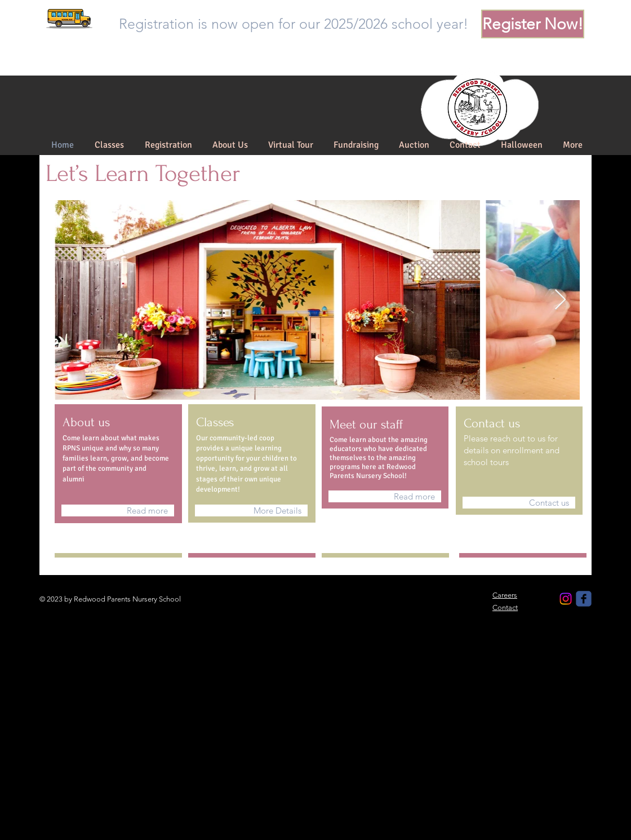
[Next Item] (560, 300)
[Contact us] (519, 503)
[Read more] (118, 510)
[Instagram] (566, 599)
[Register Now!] (533, 24)
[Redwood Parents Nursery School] (584, 599)
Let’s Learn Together (143, 174)
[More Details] (251, 510)
